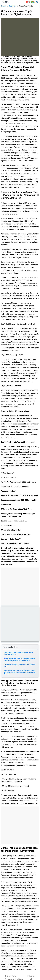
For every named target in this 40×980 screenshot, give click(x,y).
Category (12, 6)
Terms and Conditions (14, 979)
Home (3, 6)
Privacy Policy (11, 976)
